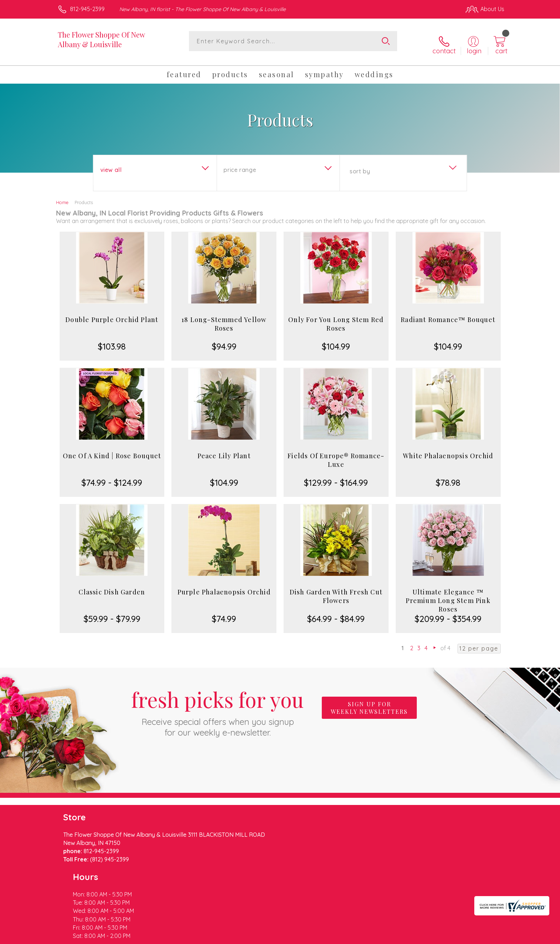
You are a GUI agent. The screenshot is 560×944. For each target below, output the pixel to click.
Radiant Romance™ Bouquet (448, 314)
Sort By (360, 165)
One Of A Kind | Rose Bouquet (112, 450)
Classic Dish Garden (112, 586)
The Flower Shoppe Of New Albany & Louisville (101, 39)
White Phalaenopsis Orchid (448, 450)
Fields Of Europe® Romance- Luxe (336, 454)
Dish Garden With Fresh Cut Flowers (336, 590)
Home (62, 197)
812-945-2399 (87, 9)
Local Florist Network (441, 936)
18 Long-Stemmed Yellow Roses (224, 318)
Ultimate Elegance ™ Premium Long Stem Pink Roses (448, 595)
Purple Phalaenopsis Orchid (224, 586)
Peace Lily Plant (224, 450)
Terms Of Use (348, 936)
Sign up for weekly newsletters (369, 702)
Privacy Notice (390, 936)
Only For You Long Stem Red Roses (336, 318)
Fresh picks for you (217, 706)
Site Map (485, 936)
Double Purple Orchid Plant (112, 314)
